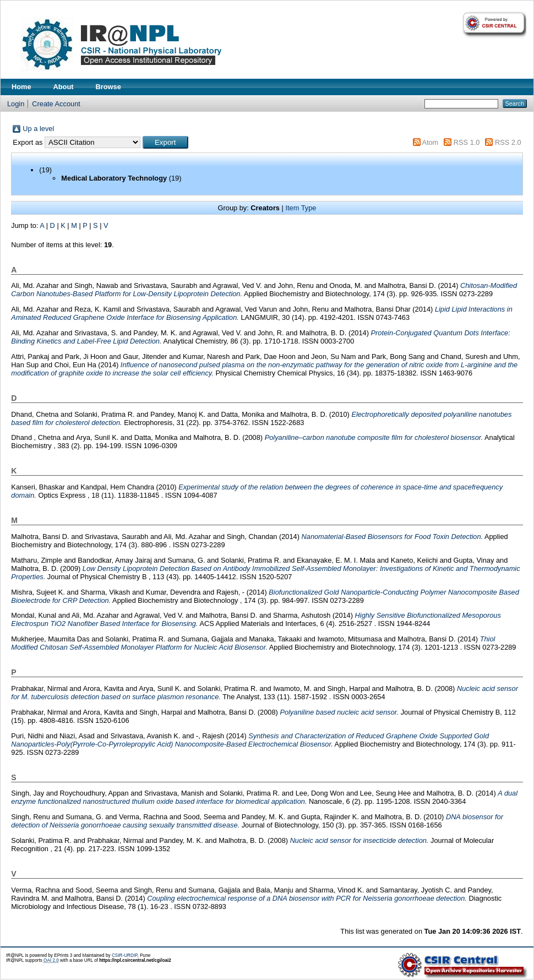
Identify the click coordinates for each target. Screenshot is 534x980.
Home (21, 87)
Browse (108, 87)
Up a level (38, 129)
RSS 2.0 (508, 142)
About (64, 87)
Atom (430, 142)
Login (16, 104)
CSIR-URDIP (125, 955)
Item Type (301, 208)
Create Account (56, 104)
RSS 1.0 (467, 142)
